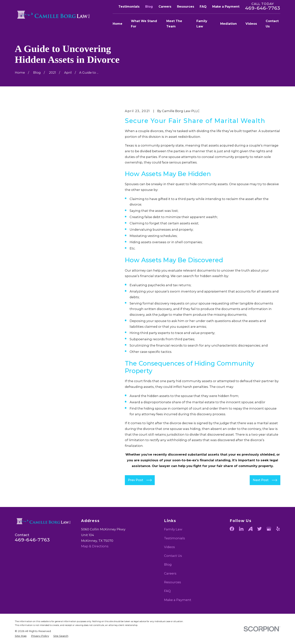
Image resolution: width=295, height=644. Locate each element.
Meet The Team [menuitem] (174, 24)
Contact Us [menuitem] (272, 24)
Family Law (173, 529)
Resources (186, 7)
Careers (165, 7)
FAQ (203, 7)
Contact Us (173, 556)
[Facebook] (232, 529)
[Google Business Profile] (269, 529)
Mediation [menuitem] (228, 24)
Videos (169, 547)
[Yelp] (278, 529)
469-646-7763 (263, 8)
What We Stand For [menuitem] (144, 24)
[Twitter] (260, 529)
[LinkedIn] (241, 529)
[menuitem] (21, 636)
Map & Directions (95, 546)
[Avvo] (250, 529)
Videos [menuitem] (251, 24)
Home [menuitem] (118, 24)
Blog (149, 7)
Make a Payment (226, 7)
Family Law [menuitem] (202, 24)
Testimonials (129, 7)
